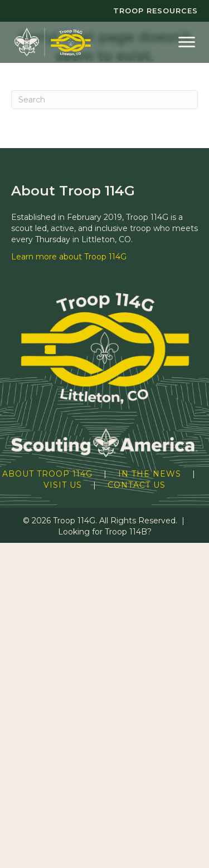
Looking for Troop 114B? (105, 532)
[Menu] (187, 42)
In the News (150, 474)
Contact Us (137, 485)
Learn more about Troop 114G (69, 257)
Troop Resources (155, 11)
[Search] (104, 100)
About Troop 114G (47, 474)
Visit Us (63, 485)
